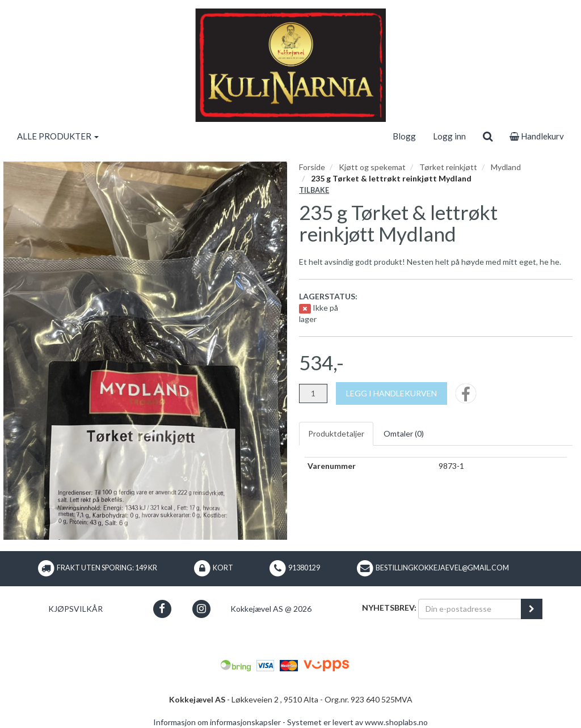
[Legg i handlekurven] (391, 393)
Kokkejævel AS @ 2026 (271, 609)
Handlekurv (537, 136)
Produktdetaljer (336, 433)
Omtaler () (404, 433)
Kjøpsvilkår (75, 609)
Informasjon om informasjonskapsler (217, 722)
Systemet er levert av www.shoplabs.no (357, 722)
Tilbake (314, 190)
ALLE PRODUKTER (58, 136)
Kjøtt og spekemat (372, 167)
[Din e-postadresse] (470, 609)
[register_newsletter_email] (532, 609)
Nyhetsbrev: (389, 608)
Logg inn (449, 136)
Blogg (404, 136)
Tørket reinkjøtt (448, 167)
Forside (312, 167)
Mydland (506, 167)
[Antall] (313, 393)
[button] (162, 609)
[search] (488, 136)
